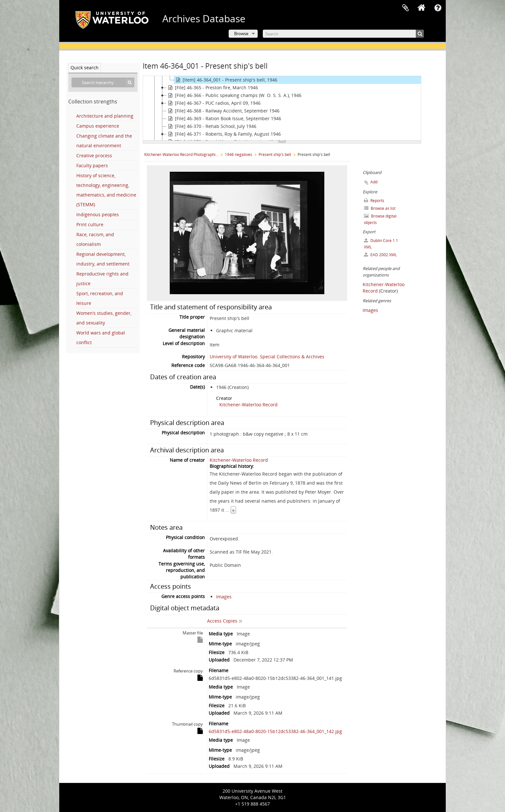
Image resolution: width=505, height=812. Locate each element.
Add (374, 182)
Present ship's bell (275, 155)
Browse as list (380, 208)
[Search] (343, 34)
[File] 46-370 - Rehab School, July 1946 (211, 126)
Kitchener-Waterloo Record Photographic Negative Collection (182, 155)
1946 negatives (238, 155)
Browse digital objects (380, 219)
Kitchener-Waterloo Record (248, 405)
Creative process (94, 155)
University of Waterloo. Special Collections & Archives (267, 357)
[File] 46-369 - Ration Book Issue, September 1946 (224, 119)
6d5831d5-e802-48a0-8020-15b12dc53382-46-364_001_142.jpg (275, 731)
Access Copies (222, 621)
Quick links (438, 8)
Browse (241, 34)
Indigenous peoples (98, 214)
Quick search (85, 68)
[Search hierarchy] (103, 82)
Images (224, 597)
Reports (374, 201)
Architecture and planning (105, 116)
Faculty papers (92, 165)
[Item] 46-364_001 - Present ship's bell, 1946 (226, 80)
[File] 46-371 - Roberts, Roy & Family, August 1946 (224, 134)
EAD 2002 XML (380, 255)
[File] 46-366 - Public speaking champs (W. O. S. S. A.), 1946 (234, 95)
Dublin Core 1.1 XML (381, 244)
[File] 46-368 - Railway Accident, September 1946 (223, 111)
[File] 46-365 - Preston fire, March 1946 (212, 88)
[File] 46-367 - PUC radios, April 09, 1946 (214, 103)
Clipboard (405, 8)
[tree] (282, 108)
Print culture (90, 224)
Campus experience (98, 126)
